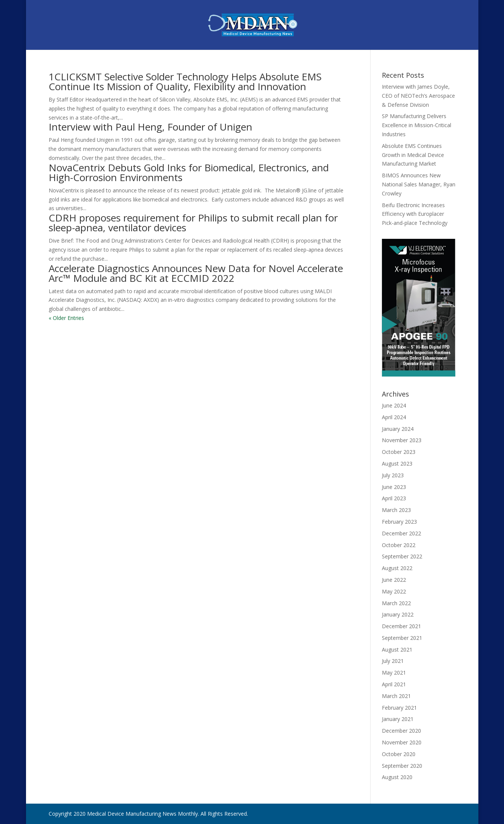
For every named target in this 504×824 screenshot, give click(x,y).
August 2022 (397, 568)
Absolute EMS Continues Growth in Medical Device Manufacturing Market (413, 155)
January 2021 (398, 719)
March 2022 (396, 603)
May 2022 (394, 591)
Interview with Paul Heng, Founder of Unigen (150, 127)
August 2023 (397, 463)
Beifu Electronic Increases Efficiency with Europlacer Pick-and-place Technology (415, 214)
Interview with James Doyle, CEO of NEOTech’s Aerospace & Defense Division (418, 96)
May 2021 (394, 673)
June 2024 (394, 405)
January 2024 (398, 429)
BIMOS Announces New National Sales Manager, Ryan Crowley (419, 184)
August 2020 (397, 777)
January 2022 (398, 614)
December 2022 (401, 533)
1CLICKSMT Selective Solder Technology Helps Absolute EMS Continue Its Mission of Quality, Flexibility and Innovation (185, 81)
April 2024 (394, 417)
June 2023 (394, 487)
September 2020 (402, 766)
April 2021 (394, 684)
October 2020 (399, 754)
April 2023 (394, 498)
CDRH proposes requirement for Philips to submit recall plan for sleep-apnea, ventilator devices (193, 223)
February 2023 (399, 522)
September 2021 (402, 638)
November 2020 (402, 742)
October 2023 (399, 452)
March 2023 (396, 510)
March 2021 (396, 696)
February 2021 (399, 708)
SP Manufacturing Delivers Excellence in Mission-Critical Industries (417, 125)
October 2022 (399, 545)
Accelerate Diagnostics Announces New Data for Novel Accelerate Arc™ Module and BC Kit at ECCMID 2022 (196, 273)
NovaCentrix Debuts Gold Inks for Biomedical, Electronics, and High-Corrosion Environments (189, 172)
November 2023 (402, 440)
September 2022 (402, 556)
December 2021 (401, 626)
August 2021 (397, 650)
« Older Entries (66, 318)
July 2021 (393, 661)
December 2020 (401, 731)
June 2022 (394, 580)
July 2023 (393, 475)
